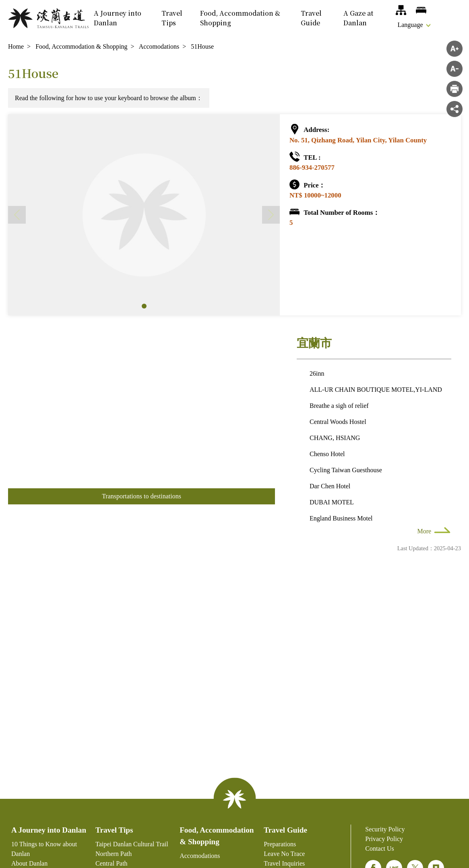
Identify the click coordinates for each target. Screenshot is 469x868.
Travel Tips (172, 18)
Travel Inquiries (284, 863)
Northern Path (114, 854)
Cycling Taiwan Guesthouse (346, 470)
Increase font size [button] (455, 49)
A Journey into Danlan (118, 18)
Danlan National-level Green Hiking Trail (48, 18)
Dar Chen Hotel (330, 486)
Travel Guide (311, 18)
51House (202, 46)
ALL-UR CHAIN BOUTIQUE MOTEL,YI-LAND (376, 390)
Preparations (280, 844)
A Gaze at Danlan (358, 18)
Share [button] (455, 109)
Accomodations (421, 10)
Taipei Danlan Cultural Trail (132, 844)
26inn (317, 373)
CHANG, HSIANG (335, 438)
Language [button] (410, 25)
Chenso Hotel (327, 454)
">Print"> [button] (455, 89)
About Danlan (29, 863)
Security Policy (385, 829)
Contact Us (380, 848)
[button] (144, 306)
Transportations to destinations (142, 496)
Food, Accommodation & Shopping (240, 18)
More (425, 531)
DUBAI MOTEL (332, 502)
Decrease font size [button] (455, 69)
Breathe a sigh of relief (339, 406)
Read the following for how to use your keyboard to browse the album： (109, 98)
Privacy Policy (384, 839)
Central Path (112, 863)
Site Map (401, 10)
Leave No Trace (284, 854)
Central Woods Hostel (338, 422)
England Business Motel (341, 518)
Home (16, 46)
